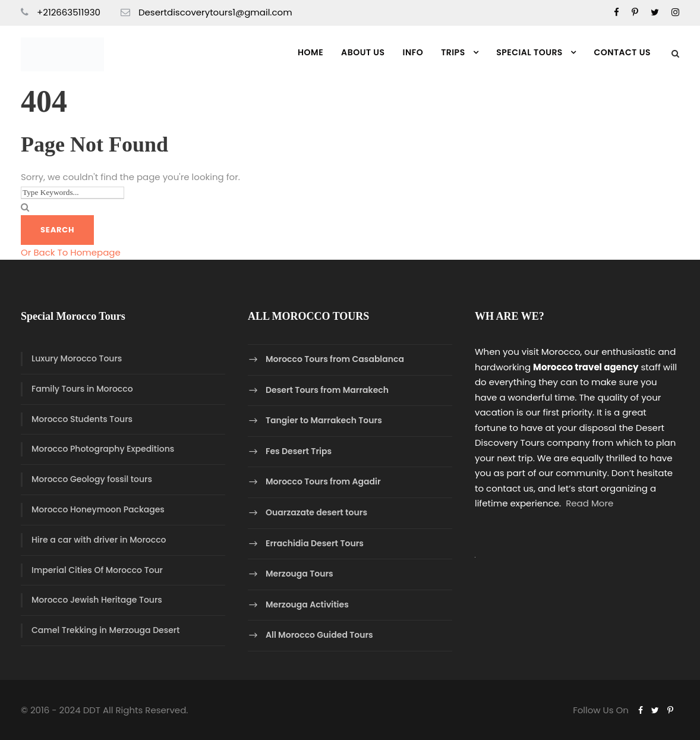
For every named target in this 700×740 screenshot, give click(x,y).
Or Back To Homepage (71, 252)
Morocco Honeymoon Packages (98, 509)
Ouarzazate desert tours (316, 512)
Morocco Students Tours (82, 419)
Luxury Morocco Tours (77, 358)
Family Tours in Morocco (82, 389)
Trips (453, 52)
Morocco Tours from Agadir (323, 482)
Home (310, 52)
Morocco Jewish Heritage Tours (97, 600)
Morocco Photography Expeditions (103, 449)
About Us (363, 52)
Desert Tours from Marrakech (327, 390)
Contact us (622, 52)
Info (413, 52)
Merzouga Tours (299, 574)
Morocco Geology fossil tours (92, 479)
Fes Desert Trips (299, 451)
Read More (589, 503)
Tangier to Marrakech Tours (324, 420)
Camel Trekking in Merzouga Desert (105, 630)
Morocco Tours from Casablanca (335, 359)
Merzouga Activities (307, 604)
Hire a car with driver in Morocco (99, 540)
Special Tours (529, 52)
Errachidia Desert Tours (315, 543)
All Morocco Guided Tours (319, 635)
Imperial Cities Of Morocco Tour (97, 570)
